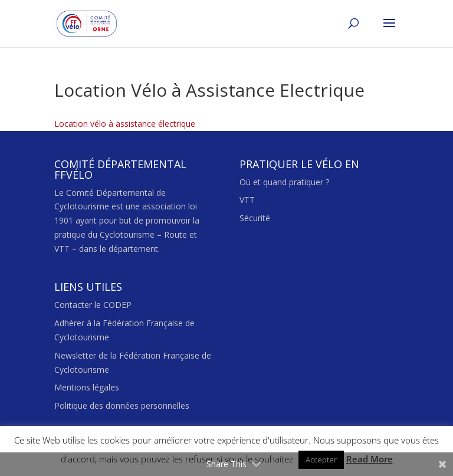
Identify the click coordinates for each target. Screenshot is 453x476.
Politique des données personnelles (122, 406)
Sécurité (255, 218)
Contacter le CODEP (93, 305)
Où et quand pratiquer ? (284, 182)
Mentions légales (87, 387)
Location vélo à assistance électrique (125, 124)
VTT (247, 200)
